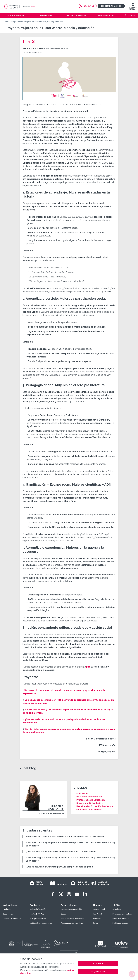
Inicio (7, 22)
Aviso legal (117, 909)
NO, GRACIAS (98, 972)
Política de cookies (120, 923)
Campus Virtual (99, 909)
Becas (63, 914)
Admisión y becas (106, 15)
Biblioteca (97, 919)
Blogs (13, 22)
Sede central (8, 914)
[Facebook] (24, 42)
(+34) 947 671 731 (37, 914)
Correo (95, 923)
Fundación (7, 909)
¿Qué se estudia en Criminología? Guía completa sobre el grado (59, 867)
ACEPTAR (98, 964)
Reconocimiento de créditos (72, 919)
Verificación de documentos (41, 923)
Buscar (131, 15)
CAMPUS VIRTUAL (133, 7)
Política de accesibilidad (122, 914)
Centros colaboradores (12, 919)
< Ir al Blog (28, 768)
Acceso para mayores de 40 (72, 923)
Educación (82, 793)
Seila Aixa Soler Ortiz (36, 49)
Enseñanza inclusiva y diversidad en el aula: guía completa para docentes (65, 837)
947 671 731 (88, 6)
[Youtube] (77, 894)
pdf (88, 667)
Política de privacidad (121, 919)
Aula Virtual (97, 914)
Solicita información (111, 6)
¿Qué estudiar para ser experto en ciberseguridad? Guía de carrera (61, 852)
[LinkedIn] (29, 42)
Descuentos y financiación (71, 909)
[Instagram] (69, 894)
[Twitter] (34, 42)
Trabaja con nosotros (38, 919)
